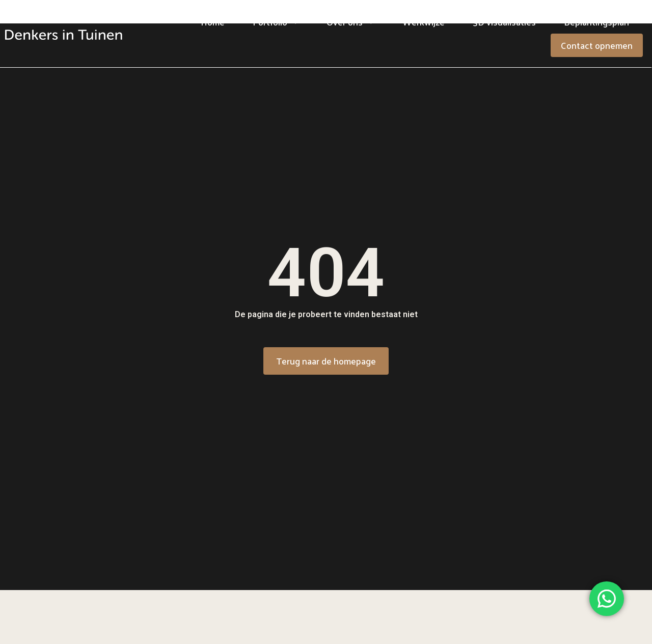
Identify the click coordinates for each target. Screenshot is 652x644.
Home (213, 22)
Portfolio (276, 22)
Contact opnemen (597, 45)
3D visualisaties (504, 22)
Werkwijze (424, 22)
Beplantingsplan (596, 22)
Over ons (350, 22)
